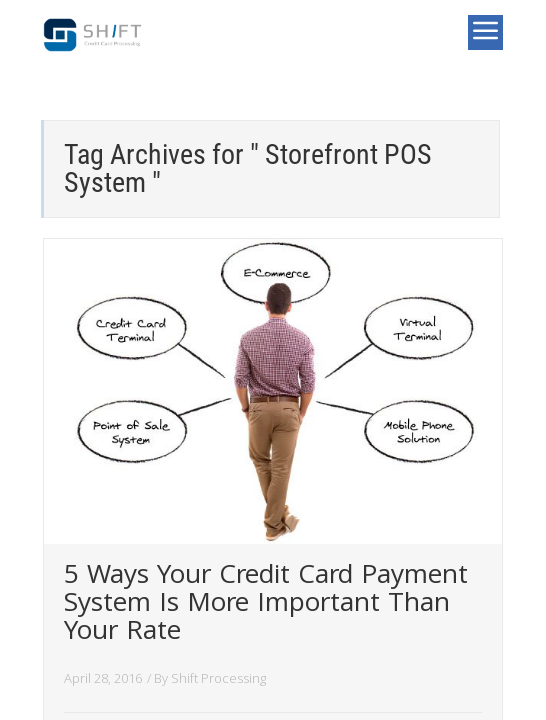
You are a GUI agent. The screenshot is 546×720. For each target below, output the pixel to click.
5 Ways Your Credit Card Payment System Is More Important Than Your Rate (266, 605)
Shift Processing (218, 678)
